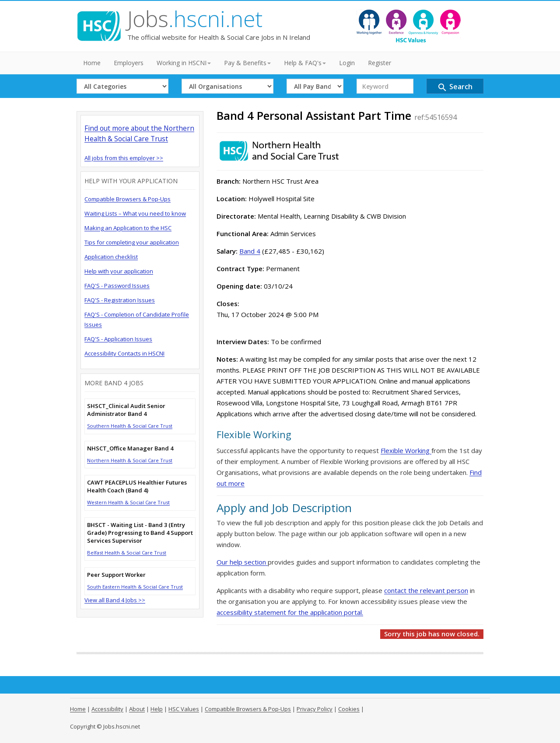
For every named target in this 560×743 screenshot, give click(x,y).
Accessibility (107, 709)
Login (347, 63)
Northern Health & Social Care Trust (130, 460)
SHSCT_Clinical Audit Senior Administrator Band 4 (126, 410)
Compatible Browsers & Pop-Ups (128, 199)
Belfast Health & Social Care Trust (127, 553)
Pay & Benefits (247, 63)
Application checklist (111, 257)
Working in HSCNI (184, 63)
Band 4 (250, 251)
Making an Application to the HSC (128, 228)
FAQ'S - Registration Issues (120, 300)
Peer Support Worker (116, 575)
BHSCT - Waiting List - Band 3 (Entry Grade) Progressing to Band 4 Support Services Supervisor (140, 533)
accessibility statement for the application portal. (290, 612)
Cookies (349, 709)
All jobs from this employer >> (124, 158)
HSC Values (184, 709)
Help (157, 709)
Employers (129, 63)
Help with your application (119, 271)
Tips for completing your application (132, 242)
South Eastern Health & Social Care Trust (135, 587)
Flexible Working (406, 450)
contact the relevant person (426, 590)
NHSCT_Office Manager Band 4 (130, 448)
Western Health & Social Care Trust (128, 502)
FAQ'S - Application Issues (118, 339)
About (137, 709)
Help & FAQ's (305, 63)
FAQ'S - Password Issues (117, 286)
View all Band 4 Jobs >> (115, 600)
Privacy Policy (315, 709)
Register (380, 63)
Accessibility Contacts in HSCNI (124, 353)
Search (455, 87)
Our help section (242, 562)
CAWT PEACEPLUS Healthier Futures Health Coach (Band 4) (137, 486)
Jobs (195, 19)
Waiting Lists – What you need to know (135, 213)
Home (92, 63)
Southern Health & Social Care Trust (130, 426)
